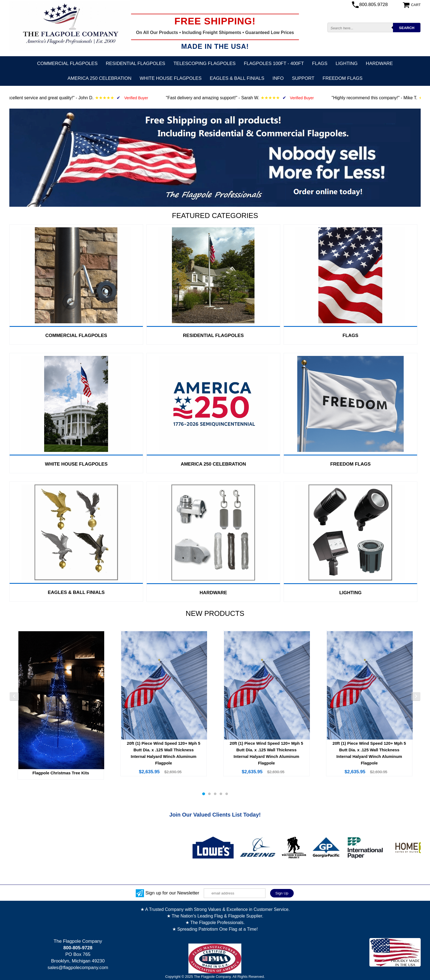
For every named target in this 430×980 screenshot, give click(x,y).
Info (278, 78)
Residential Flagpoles (136, 63)
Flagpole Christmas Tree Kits (61, 773)
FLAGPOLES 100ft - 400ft (274, 63)
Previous (14, 696)
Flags (320, 63)
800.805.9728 (374, 5)
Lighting (347, 63)
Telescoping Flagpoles (204, 63)
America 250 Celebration (99, 78)
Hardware (379, 63)
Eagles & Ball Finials (237, 78)
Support (303, 78)
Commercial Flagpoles (67, 63)
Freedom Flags (342, 78)
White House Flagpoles (171, 78)
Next (416, 696)
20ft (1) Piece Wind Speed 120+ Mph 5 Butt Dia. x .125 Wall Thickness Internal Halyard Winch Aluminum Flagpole (164, 753)
